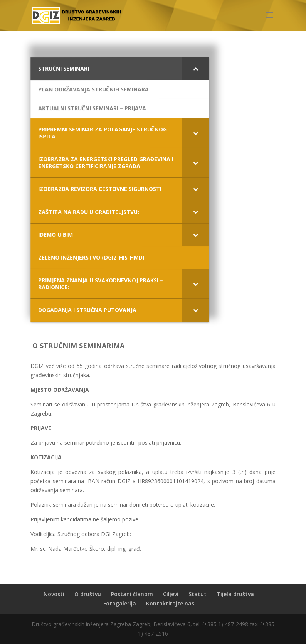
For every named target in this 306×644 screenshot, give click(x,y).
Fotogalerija (120, 603)
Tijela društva (235, 594)
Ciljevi (171, 594)
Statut (198, 594)
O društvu (88, 594)
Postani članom (132, 594)
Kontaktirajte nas (170, 603)
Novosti (54, 594)
